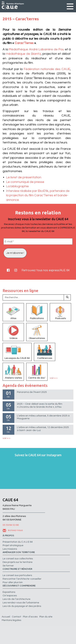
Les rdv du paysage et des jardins (22, 606)
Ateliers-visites (13, 372)
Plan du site (46, 617)
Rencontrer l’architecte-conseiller (22, 579)
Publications (37, 312)
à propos (8, 535)
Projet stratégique (13, 545)
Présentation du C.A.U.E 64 (18, 542)
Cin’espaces (10, 596)
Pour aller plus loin (13, 582)
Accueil (6, 617)
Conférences (45, 352)
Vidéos (13, 332)
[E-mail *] (38, 241)
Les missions (10, 549)
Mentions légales (11, 620)
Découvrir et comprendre (19, 586)
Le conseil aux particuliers (17, 575)
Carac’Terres (24, 43)
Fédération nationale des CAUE (47, 69)
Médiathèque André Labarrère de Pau (36, 49)
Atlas (13, 312)
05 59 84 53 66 (11, 525)
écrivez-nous (13, 530)
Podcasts (60, 312)
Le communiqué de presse (25, 182)
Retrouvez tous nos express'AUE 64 (46, 270)
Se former (8, 566)
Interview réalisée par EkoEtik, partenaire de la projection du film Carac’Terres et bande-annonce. (38, 195)
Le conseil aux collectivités (18, 559)
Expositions (9, 592)
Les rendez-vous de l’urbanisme (21, 603)
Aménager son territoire (19, 552)
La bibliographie (17, 186)
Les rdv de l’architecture (17, 599)
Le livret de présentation (24, 177)
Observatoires (37, 332)
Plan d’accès (30, 617)
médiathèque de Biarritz (23, 54)
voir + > (54, 378)
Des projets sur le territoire (18, 562)
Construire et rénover (17, 569)
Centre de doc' (37, 372)
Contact (17, 617)
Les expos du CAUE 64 (17, 352)
